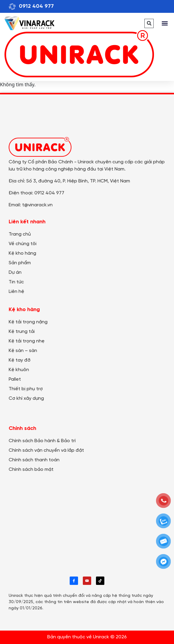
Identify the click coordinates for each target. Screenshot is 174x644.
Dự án (15, 272)
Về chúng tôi (23, 244)
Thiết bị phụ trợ (26, 389)
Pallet (15, 379)
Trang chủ (20, 234)
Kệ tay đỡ (20, 360)
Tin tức (16, 282)
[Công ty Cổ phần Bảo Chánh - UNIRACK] (87, 524)
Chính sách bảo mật (31, 469)
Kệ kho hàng (22, 253)
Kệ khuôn (19, 370)
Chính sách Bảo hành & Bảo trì (42, 441)
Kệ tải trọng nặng (28, 322)
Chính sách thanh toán (34, 460)
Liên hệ (16, 292)
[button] (149, 23)
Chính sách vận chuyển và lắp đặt (46, 450)
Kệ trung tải (22, 332)
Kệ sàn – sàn (23, 351)
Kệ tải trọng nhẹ (27, 341)
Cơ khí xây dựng (26, 398)
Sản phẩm (20, 263)
